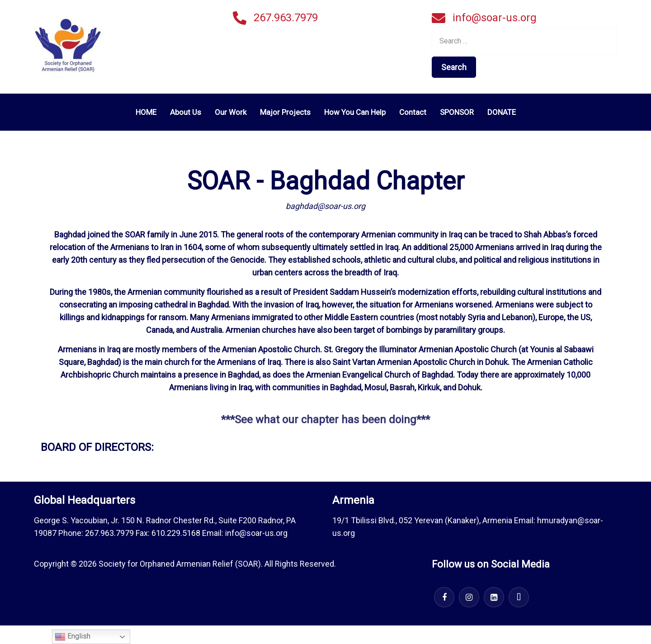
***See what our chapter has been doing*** (325, 425)
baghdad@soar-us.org (325, 206)
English (73, 637)
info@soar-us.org (495, 18)
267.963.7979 (286, 18)
